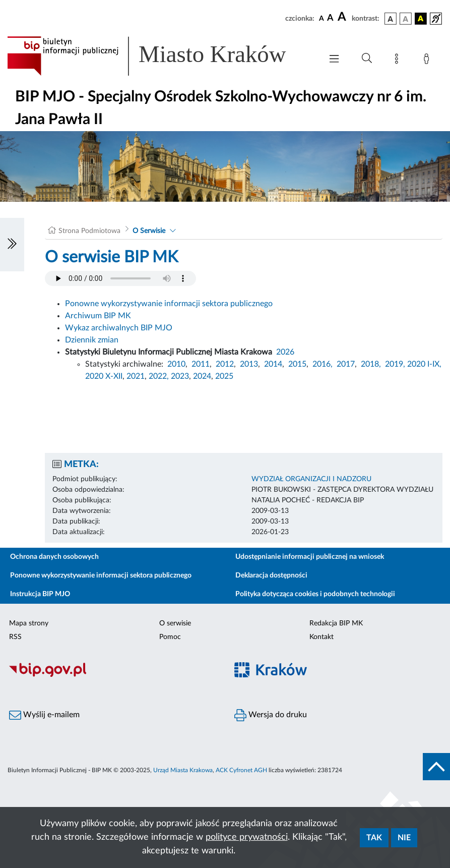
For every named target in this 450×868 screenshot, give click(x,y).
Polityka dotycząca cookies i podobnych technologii (315, 594)
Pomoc (170, 637)
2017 (346, 364)
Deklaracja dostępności (271, 575)
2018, (371, 364)
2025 (224, 376)
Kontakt (322, 637)
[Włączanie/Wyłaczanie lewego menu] (12, 245)
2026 (285, 352)
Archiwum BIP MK (98, 316)
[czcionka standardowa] (322, 18)
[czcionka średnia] (330, 18)
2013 (249, 364)
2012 (225, 364)
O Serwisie (149, 231)
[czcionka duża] (343, 17)
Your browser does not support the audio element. (120, 278)
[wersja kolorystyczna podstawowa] (391, 19)
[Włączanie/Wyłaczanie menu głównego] (334, 60)
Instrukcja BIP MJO (40, 594)
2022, (160, 376)
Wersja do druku (271, 715)
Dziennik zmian (92, 340)
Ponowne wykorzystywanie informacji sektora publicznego (169, 304)
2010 (176, 364)
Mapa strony (29, 623)
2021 (136, 376)
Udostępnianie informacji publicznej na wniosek (310, 557)
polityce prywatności (247, 837)
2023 (180, 376)
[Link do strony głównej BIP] (159, 56)
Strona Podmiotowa (89, 231)
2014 (273, 364)
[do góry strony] (436, 767)
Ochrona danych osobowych (54, 557)
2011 (201, 364)
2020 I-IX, (424, 364)
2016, (323, 364)
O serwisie (175, 623)
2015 (297, 364)
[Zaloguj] (428, 61)
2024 (202, 376)
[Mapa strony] (399, 61)
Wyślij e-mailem (44, 715)
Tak (374, 838)
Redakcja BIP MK (336, 623)
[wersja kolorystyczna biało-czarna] (406, 19)
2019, (395, 364)
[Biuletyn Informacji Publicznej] (113, 675)
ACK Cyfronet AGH (241, 770)
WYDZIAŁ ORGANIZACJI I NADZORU (311, 479)
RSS (15, 637)
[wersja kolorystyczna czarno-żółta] (421, 19)
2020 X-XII (104, 376)
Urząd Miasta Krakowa (183, 770)
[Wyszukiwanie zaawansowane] (367, 59)
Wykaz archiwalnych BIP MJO (119, 328)
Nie (404, 838)
